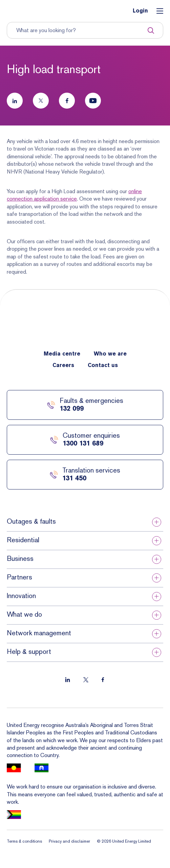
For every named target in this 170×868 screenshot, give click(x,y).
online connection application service (74, 195)
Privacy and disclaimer (69, 841)
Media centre (62, 354)
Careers (63, 366)
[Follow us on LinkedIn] (15, 101)
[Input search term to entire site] (82, 30)
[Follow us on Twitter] (41, 101)
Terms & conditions (24, 841)
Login (140, 11)
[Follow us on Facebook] (67, 101)
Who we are (110, 354)
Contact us (103, 366)
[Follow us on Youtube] (93, 101)
